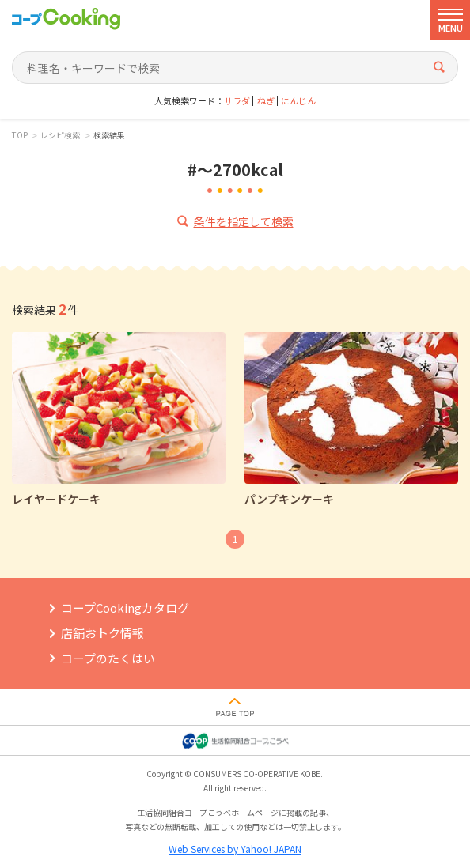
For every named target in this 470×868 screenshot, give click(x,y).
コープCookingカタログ (125, 608)
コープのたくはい (108, 658)
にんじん (298, 101)
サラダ (237, 101)
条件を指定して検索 (244, 221)
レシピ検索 (60, 135)
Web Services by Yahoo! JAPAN (235, 849)
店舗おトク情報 (102, 633)
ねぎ (266, 101)
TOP (20, 135)
